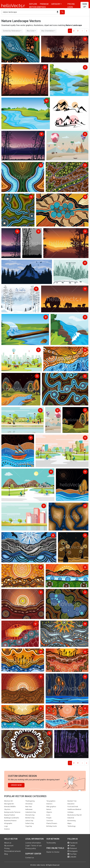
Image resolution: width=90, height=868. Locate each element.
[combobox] (12, 31)
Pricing (71, 4)
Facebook (72, 843)
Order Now (16, 785)
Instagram (73, 851)
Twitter (71, 846)
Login (70, 7)
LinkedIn (72, 857)
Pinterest (72, 848)
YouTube (72, 854)
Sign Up (85, 5)
